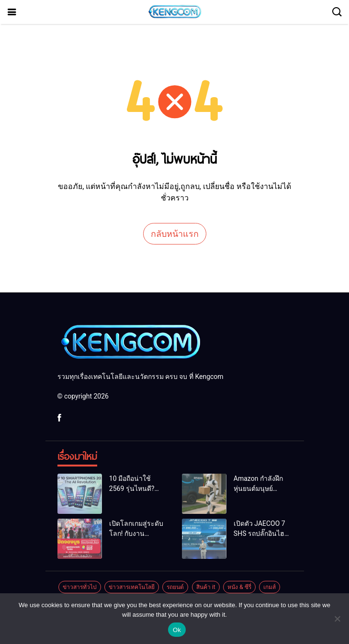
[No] (337, 619)
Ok (177, 630)
